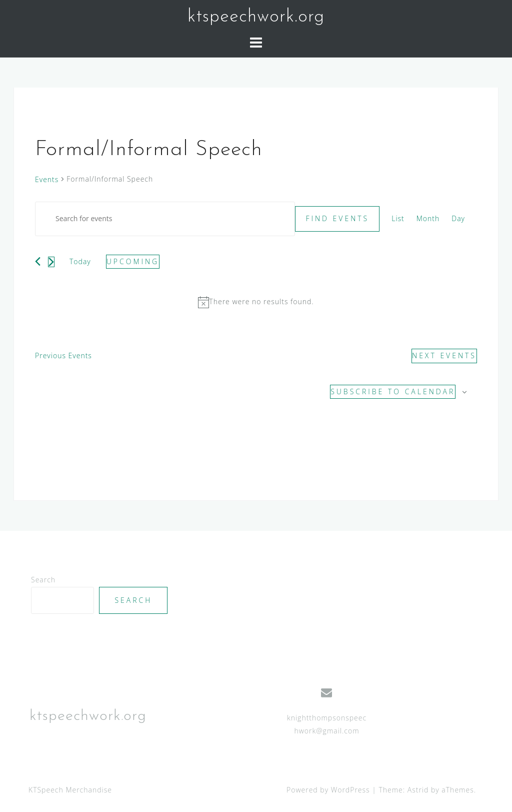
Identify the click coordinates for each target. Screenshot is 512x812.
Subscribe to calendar (393, 391)
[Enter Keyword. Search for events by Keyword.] (165, 219)
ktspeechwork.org (256, 17)
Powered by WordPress (328, 790)
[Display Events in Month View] (428, 219)
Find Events (337, 218)
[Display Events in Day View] (458, 219)
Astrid (418, 790)
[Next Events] (51, 262)
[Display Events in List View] (398, 219)
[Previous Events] (38, 261)
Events (47, 179)
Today (80, 261)
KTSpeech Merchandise (70, 790)
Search (43, 580)
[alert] (256, 302)
